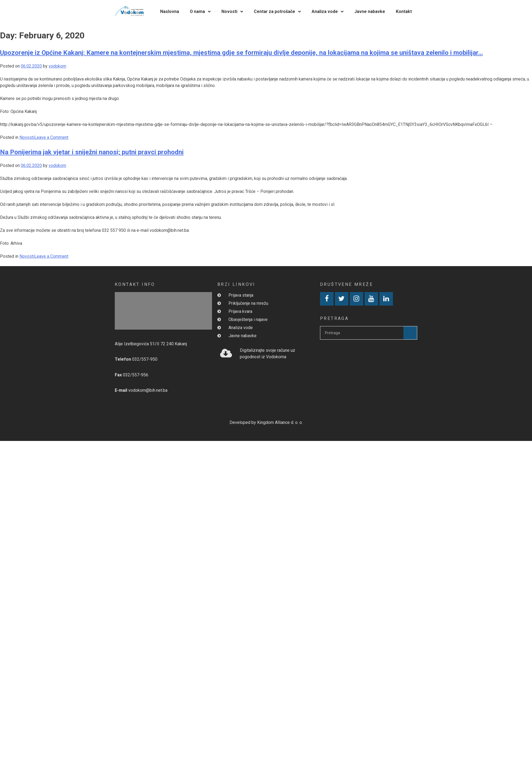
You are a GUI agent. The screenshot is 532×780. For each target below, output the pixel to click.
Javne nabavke (370, 11)
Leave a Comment (51, 137)
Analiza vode (328, 11)
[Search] (410, 333)
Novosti (232, 11)
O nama (200, 11)
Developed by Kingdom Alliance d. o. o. (266, 422)
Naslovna (170, 11)
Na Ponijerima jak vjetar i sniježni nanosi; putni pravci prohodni (92, 152)
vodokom (57, 66)
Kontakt (404, 11)
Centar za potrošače (277, 11)
